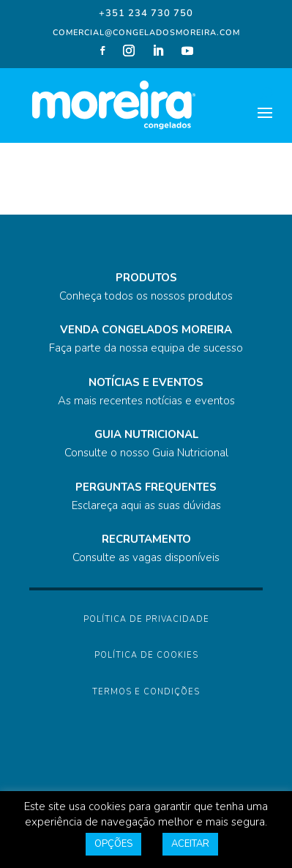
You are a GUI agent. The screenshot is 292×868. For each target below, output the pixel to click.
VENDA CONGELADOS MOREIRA (146, 330)
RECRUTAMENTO (146, 539)
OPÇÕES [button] (113, 844)
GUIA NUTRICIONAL (146, 434)
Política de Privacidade (146, 619)
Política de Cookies (146, 655)
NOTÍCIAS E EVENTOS (146, 382)
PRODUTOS (146, 278)
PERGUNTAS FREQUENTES (146, 487)
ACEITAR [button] (190, 844)
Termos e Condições (146, 692)
